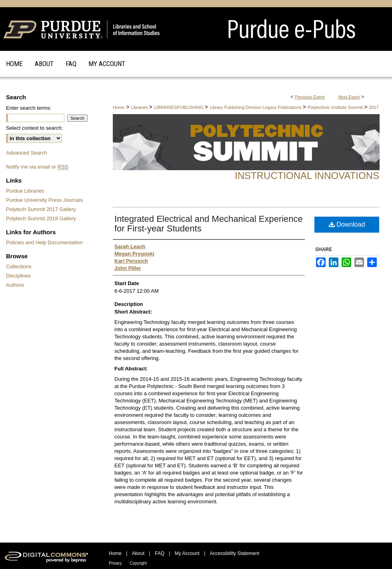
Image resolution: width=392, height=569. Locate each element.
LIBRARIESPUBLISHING (179, 107)
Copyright (138, 563)
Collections (19, 266)
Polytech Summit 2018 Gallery (41, 218)
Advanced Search (27, 153)
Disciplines (18, 276)
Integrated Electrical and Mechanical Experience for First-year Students (209, 224)
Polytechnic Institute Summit (336, 107)
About (138, 553)
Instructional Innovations (307, 176)
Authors (15, 285)
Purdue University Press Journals (44, 200)
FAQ (160, 553)
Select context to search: (34, 128)
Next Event (349, 97)
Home (119, 107)
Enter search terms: (29, 108)
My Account (187, 553)
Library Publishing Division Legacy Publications (256, 107)
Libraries (140, 107)
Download (347, 224)
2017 (374, 107)
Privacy (115, 563)
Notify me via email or (37, 167)
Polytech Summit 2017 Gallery (41, 209)
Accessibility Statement (235, 553)
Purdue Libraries (25, 191)
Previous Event (310, 97)
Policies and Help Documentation (44, 242)
